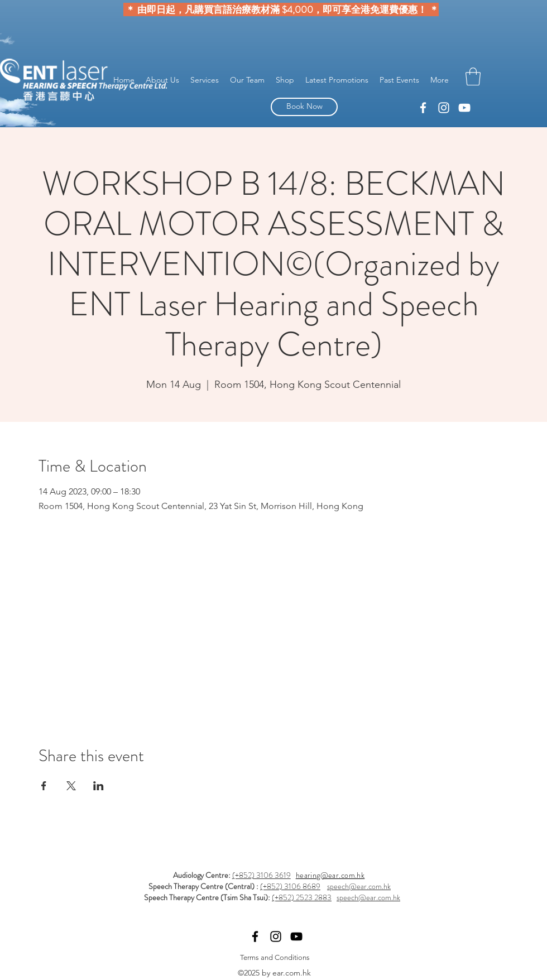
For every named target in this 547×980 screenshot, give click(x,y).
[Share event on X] (71, 786)
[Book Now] (304, 107)
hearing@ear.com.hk (330, 875)
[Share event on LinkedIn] (99, 786)
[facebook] (444, 108)
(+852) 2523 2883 (302, 897)
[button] (473, 76)
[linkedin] (423, 108)
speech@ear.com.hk (359, 886)
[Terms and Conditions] (275, 958)
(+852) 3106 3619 (261, 875)
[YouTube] (464, 108)
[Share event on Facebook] (44, 786)
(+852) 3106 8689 (290, 886)
